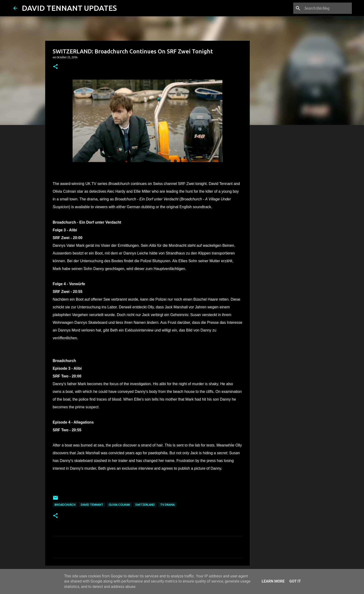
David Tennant (92, 505)
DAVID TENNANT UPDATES (69, 8)
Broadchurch (65, 505)
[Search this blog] (327, 8)
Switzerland (145, 505)
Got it (295, 581)
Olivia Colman (119, 505)
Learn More (273, 581)
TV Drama (167, 505)
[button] (55, 67)
